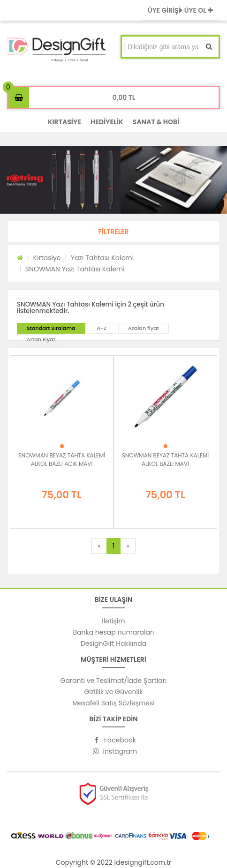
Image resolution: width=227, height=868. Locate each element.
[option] (113, 180)
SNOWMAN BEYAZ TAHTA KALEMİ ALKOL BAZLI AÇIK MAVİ (62, 460)
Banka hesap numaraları (113, 632)
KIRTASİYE (64, 122)
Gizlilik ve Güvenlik (113, 692)
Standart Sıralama (51, 328)
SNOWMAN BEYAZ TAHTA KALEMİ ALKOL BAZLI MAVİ (166, 460)
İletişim (113, 621)
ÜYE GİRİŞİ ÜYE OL (180, 10)
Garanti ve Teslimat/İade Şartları (113, 681)
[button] (113, 232)
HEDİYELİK (107, 122)
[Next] (128, 546)
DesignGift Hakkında (113, 644)
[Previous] (99, 546)
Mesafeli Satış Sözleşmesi (113, 703)
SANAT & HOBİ (156, 122)
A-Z (102, 328)
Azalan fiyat (144, 328)
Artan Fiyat (41, 339)
